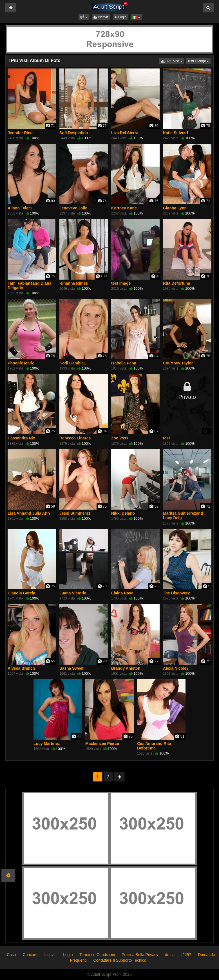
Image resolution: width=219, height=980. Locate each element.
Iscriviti (101, 17)
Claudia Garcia (21, 593)
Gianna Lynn (175, 208)
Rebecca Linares (75, 438)
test (167, 438)
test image (121, 283)
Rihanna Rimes (74, 283)
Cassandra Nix (21, 438)
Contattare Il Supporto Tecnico (120, 960)
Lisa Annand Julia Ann (29, 513)
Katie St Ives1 (176, 133)
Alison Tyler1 (20, 208)
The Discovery (176, 593)
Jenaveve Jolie (73, 208)
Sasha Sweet (71, 668)
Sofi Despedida (74, 133)
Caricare (30, 955)
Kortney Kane (124, 208)
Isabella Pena (124, 363)
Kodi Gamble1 (73, 363)
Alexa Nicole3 (176, 668)
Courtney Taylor (178, 363)
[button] (84, 17)
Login (121, 17)
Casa (11, 955)
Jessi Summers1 (75, 513)
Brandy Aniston (126, 668)
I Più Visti (173, 61)
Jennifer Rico (20, 133)
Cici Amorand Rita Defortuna (154, 746)
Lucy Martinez (47, 744)
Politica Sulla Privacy (140, 955)
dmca (170, 955)
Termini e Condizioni (97, 955)
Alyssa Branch (21, 668)
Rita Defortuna (176, 283)
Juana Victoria (73, 593)
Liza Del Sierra (125, 133)
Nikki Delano (123, 513)
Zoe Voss (120, 438)
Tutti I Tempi (199, 61)
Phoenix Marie (21, 363)
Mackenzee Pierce (102, 744)
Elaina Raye (122, 593)
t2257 (186, 955)
